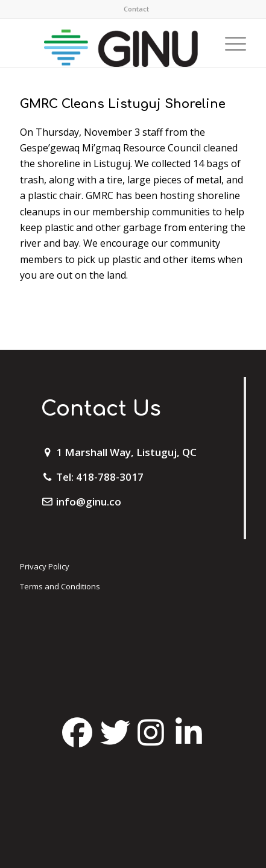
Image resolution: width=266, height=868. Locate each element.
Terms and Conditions (60, 586)
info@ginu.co (89, 502)
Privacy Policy (45, 566)
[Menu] (230, 43)
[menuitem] (136, 9)
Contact (136, 9)
